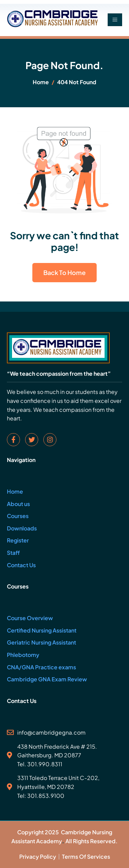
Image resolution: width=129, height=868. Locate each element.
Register (18, 540)
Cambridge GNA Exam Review (47, 679)
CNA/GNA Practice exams (41, 667)
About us (18, 504)
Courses (18, 516)
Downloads (22, 528)
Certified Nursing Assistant (42, 630)
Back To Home (64, 272)
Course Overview (30, 618)
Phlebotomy (23, 655)
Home (15, 491)
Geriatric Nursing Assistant (41, 642)
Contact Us (21, 565)
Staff (13, 553)
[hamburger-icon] (115, 20)
